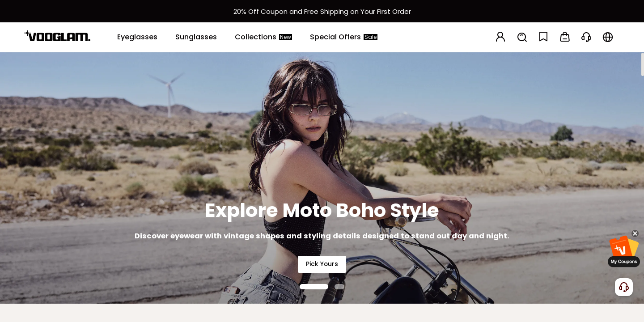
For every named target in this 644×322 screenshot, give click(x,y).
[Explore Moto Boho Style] (322, 178)
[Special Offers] (344, 37)
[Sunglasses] (196, 37)
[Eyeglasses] (137, 37)
